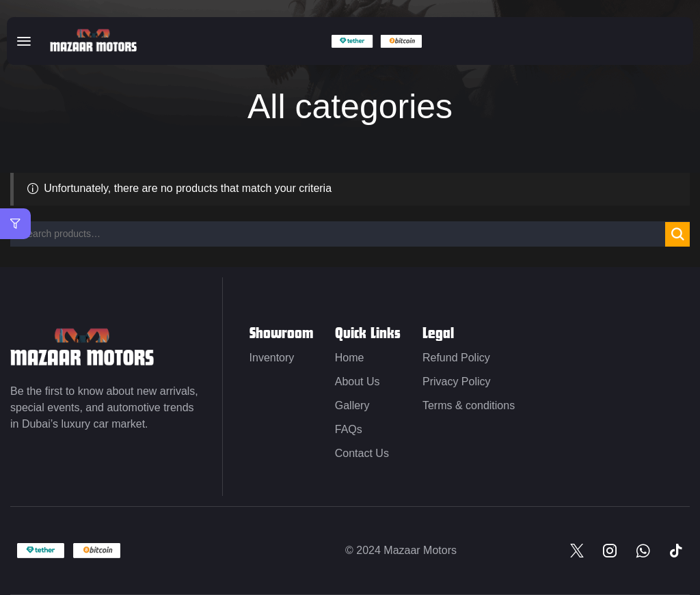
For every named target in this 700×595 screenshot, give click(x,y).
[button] (24, 41)
